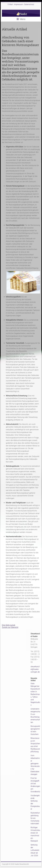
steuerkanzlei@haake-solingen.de (35, 669)
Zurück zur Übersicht (10, 627)
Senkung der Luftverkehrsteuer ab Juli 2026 (35, 850)
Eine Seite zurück (9, 625)
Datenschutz (29, 4)
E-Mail (10, 4)
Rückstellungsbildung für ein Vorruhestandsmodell (35, 818)
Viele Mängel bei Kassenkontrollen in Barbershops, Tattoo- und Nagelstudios (35, 694)
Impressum (19, 4)
